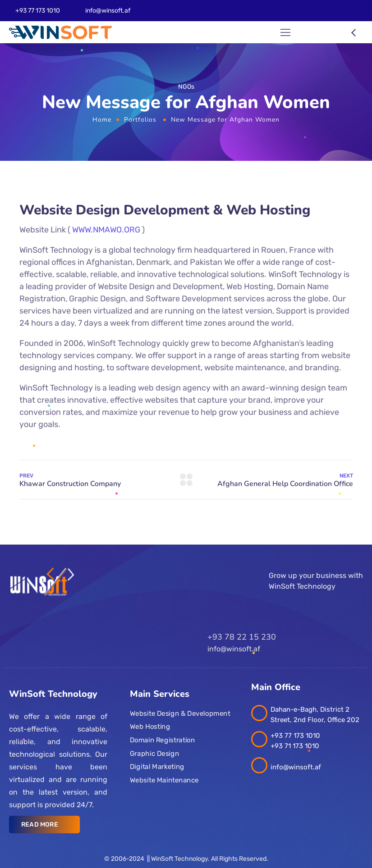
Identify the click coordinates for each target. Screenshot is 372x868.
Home (102, 120)
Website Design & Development (180, 713)
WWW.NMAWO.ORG (106, 230)
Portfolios (140, 120)
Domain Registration (162, 740)
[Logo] (60, 32)
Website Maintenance (164, 780)
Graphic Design (154, 754)
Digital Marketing (157, 767)
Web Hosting (150, 727)
